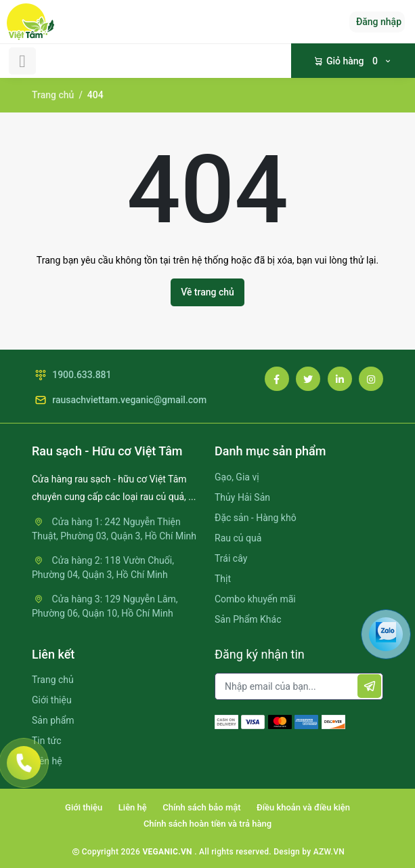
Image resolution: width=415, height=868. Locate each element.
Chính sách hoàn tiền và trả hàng (207, 824)
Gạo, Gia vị (237, 477)
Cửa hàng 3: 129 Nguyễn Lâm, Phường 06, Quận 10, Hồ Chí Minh (105, 606)
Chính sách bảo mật (201, 807)
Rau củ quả (238, 538)
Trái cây (231, 558)
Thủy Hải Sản (242, 497)
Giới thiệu (52, 700)
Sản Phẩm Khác (248, 619)
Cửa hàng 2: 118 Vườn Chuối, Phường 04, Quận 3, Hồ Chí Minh (103, 567)
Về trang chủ (207, 292)
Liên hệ (133, 807)
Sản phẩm (53, 720)
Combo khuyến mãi (255, 599)
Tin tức (47, 741)
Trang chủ (53, 95)
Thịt (223, 579)
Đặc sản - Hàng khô (256, 518)
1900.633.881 (72, 375)
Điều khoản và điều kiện (303, 807)
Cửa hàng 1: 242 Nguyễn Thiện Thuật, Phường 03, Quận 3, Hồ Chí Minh (114, 529)
